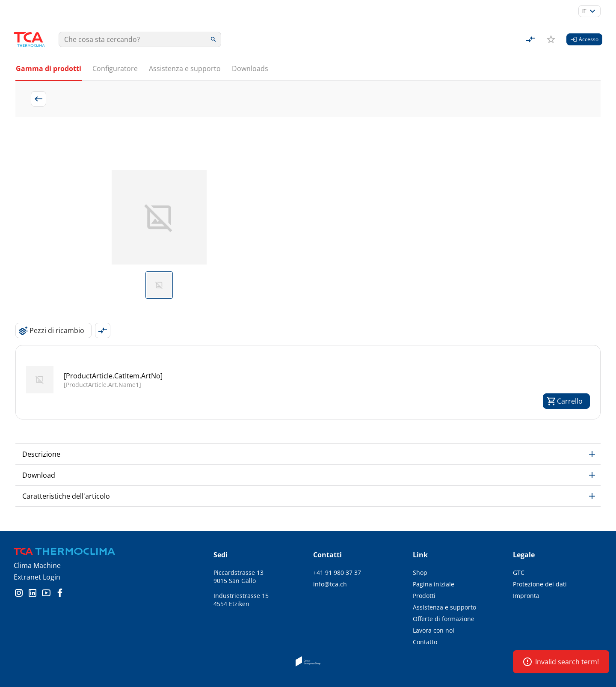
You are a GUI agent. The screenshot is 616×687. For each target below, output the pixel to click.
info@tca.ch (330, 584)
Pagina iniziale (434, 584)
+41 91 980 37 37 (337, 572)
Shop (420, 572)
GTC (519, 572)
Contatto (425, 642)
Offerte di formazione (444, 619)
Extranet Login (37, 577)
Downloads (250, 68)
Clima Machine (37, 565)
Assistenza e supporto (185, 68)
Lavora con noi (434, 630)
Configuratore (115, 68)
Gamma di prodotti (49, 68)
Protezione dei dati (540, 584)
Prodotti (424, 596)
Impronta (526, 596)
